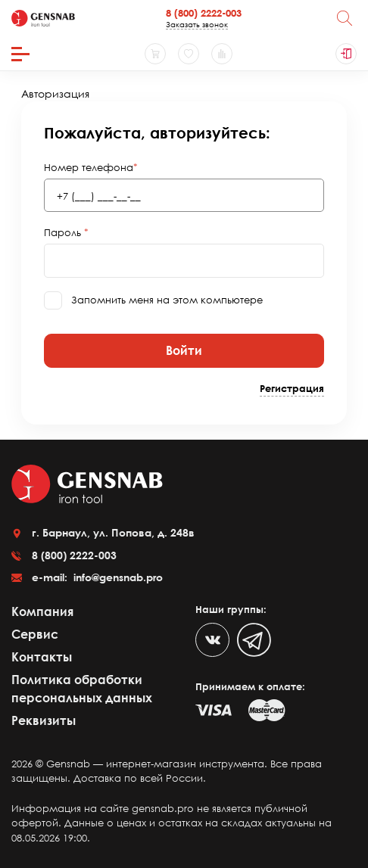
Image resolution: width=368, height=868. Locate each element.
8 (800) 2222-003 (204, 13)
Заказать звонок (197, 24)
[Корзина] (155, 54)
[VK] (212, 640)
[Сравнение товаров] (222, 54)
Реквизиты (44, 720)
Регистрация (292, 388)
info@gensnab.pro (117, 577)
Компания (42, 611)
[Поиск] (345, 18)
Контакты (42, 657)
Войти (184, 350)
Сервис (35, 634)
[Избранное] (189, 54)
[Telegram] (254, 640)
